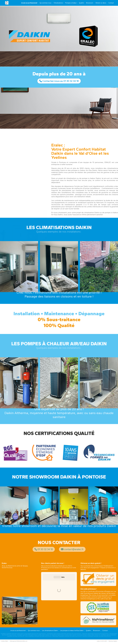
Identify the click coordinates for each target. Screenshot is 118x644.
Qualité (81, 3)
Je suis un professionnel (29, 3)
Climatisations (58, 3)
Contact (111, 3)
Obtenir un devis (101, 3)
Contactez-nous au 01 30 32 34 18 (59, 81)
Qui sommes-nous (45, 3)
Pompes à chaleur (71, 3)
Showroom (90, 3)
